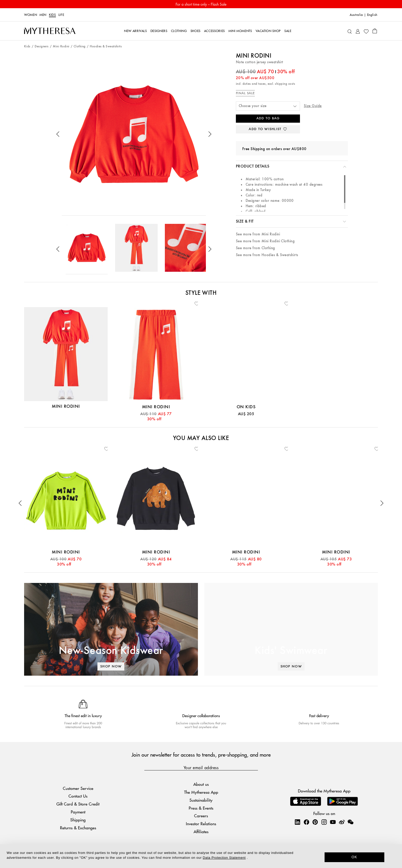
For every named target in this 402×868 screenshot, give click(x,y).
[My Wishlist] (366, 31)
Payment (78, 812)
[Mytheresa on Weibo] (342, 822)
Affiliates (201, 832)
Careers (201, 816)
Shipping (78, 820)
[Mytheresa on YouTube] (333, 822)
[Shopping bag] (375, 31)
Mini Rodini (61, 46)
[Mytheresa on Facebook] (306, 822)
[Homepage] (50, 31)
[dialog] (201, 856)
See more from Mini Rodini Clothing (265, 241)
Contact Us (78, 796)
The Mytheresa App (201, 792)
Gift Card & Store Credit (78, 804)
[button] (58, 134)
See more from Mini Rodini (258, 234)
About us (201, 784)
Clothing (80, 46)
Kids (52, 15)
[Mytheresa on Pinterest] (315, 822)
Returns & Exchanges (78, 828)
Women (31, 15)
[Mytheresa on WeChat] (350, 822)
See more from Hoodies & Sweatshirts (267, 255)
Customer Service (78, 788)
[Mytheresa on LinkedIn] (297, 822)
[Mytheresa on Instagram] (324, 822)
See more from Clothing (255, 248)
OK (354, 857)
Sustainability (201, 800)
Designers (42, 46)
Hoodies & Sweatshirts (106, 46)
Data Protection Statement (224, 858)
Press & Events (201, 808)
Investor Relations (201, 824)
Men (43, 15)
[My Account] (358, 31)
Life (61, 15)
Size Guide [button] (313, 106)
